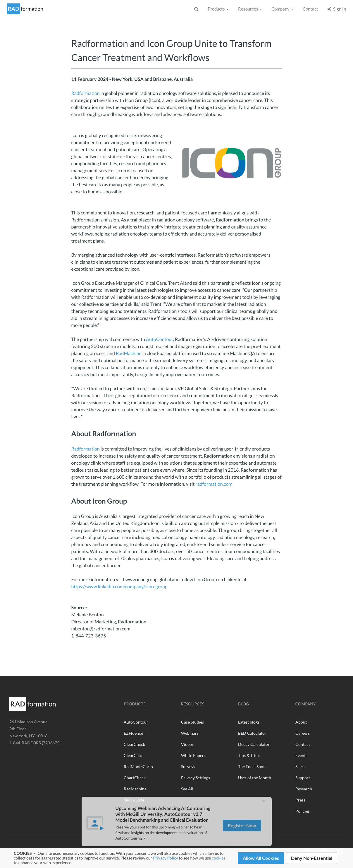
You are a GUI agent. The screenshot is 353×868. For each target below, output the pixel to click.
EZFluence (133, 733)
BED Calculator (252, 733)
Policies (303, 811)
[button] (263, 815)
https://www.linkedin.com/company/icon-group (119, 587)
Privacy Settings (196, 778)
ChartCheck (135, 778)
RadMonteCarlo (138, 766)
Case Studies (192, 722)
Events (301, 755)
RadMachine (129, 353)
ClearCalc (133, 755)
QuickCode (134, 800)
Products (218, 9)
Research (304, 789)
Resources (250, 9)
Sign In (337, 9)
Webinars (190, 733)
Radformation (86, 93)
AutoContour (160, 339)
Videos (187, 744)
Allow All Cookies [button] (261, 858)
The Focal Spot (251, 766)
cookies (218, 858)
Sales (300, 766)
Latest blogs (249, 722)
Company (282, 9)
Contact (310, 9)
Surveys (188, 766)
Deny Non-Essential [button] (312, 858)
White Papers (193, 755)
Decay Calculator (254, 744)
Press (300, 800)
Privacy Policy (165, 858)
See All (187, 789)
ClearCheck (134, 744)
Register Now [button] (242, 839)
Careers (303, 733)
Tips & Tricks (250, 755)
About (301, 722)
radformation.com (214, 484)
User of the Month (255, 778)
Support (303, 778)
